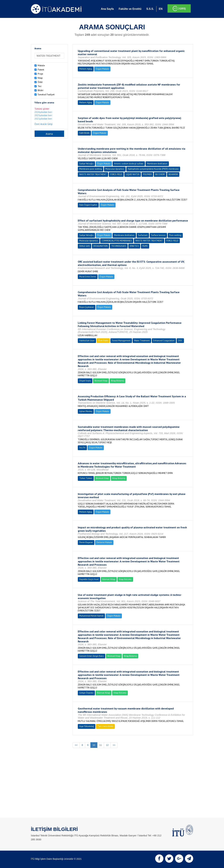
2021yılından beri (43, 119)
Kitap (40, 78)
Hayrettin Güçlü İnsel (89, 579)
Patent (41, 70)
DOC (180, 341)
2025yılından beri (43, 115)
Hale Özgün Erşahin (88, 205)
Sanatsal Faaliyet (46, 94)
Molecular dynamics (115, 169)
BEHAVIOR (173, 174)
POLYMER (147, 174)
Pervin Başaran (86, 542)
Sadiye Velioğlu (86, 164)
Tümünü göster (42, 109)
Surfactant (143, 235)
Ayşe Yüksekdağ (87, 726)
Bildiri (41, 90)
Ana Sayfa (107, 9)
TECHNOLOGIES (119, 246)
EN (161, 9)
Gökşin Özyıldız (86, 693)
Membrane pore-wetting (91, 169)
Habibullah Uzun (87, 341)
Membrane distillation (157, 164)
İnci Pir (82, 448)
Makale (41, 65)
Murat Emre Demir (88, 277)
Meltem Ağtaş (86, 69)
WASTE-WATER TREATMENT (93, 174)
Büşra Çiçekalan (87, 307)
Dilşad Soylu (85, 381)
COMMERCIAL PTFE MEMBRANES (117, 241)
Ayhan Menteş (86, 411)
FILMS (145, 246)
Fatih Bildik (84, 133)
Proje (40, 74)
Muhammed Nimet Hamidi (91, 616)
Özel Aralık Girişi (43, 124)
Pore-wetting (175, 235)
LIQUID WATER (133, 174)
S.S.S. (150, 9)
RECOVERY (160, 174)
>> (114, 745)
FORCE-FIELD (116, 174)
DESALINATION (100, 246)
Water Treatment (142, 341)
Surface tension (158, 235)
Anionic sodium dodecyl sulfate (129, 164)
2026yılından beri (43, 112)
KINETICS (134, 246)
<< (76, 745)
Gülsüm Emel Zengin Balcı (92, 656)
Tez (40, 86)
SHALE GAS (85, 246)
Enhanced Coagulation (164, 341)
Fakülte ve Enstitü (130, 9)
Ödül (40, 82)
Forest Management (121, 341)
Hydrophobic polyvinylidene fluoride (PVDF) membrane (153, 169)
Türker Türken (86, 478)
